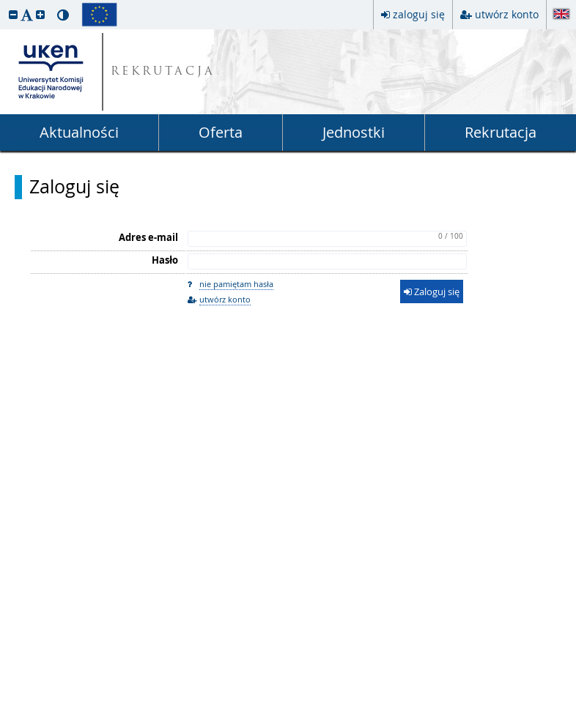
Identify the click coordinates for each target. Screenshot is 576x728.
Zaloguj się (74, 187)
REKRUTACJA (163, 72)
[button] (13, 14)
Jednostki (354, 132)
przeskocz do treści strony (4, 4)
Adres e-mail (148, 237)
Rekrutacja (501, 132)
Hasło (165, 260)
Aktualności (79, 132)
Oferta (221, 132)
